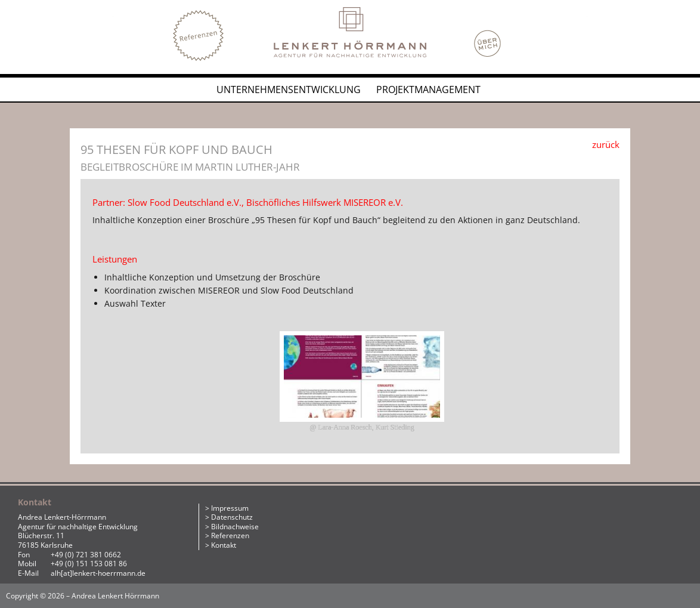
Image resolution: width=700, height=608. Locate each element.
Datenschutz (232, 517)
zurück (606, 144)
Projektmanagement (428, 89)
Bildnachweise (235, 527)
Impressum (230, 508)
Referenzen (230, 536)
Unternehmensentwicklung (289, 89)
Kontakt (224, 545)
